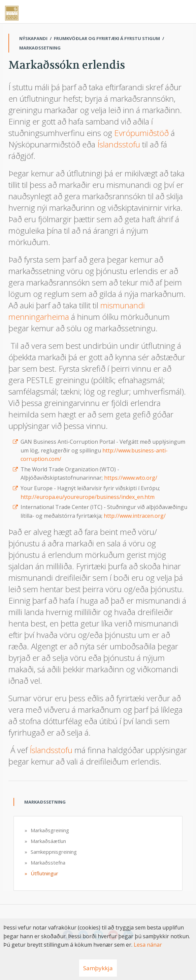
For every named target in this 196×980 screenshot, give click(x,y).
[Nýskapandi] (98, 11)
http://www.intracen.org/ (135, 516)
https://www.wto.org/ (131, 478)
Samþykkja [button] (98, 968)
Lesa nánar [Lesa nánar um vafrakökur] (148, 945)
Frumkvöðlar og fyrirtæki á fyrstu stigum (107, 38)
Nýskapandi (33, 38)
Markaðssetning (40, 48)
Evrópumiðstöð (141, 133)
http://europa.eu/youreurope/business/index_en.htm (88, 497)
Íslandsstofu (119, 144)
